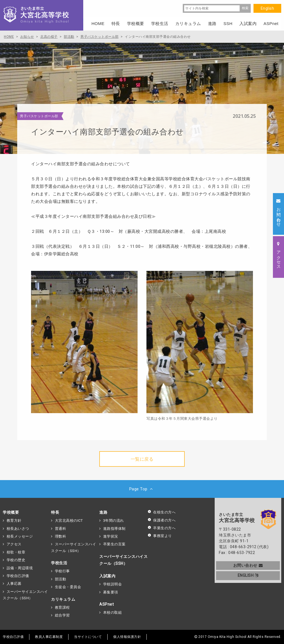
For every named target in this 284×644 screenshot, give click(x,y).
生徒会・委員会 (68, 587)
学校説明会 (113, 584)
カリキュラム (63, 599)
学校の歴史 (16, 560)
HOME (98, 23)
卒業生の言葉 (114, 544)
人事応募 (14, 584)
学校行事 (62, 571)
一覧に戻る (142, 459)
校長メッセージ (20, 536)
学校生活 (59, 563)
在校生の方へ (162, 512)
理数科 (61, 536)
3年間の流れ (114, 521)
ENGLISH (248, 575)
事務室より (160, 536)
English (267, 8)
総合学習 (62, 615)
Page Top (142, 489)
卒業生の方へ (162, 528)
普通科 (61, 529)
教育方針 (14, 521)
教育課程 (62, 607)
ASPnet (106, 604)
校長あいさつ (18, 529)
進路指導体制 (114, 529)
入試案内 (107, 576)
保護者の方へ (162, 520)
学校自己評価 (18, 576)
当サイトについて (88, 637)
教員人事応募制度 (49, 637)
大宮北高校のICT (69, 521)
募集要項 (111, 592)
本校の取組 (113, 612)
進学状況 (111, 536)
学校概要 (11, 512)
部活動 (61, 579)
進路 (103, 512)
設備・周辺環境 (20, 568)
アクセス (14, 544)
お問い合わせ (248, 565)
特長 (55, 512)
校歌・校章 (16, 552)
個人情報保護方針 (127, 637)
